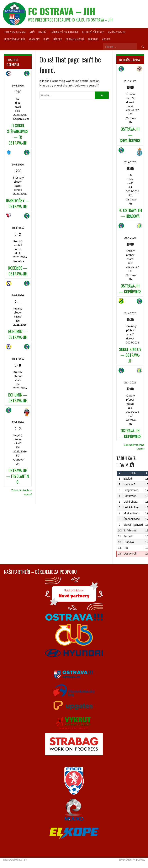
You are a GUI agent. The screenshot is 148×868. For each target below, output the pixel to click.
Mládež (42, 32)
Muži (32, 32)
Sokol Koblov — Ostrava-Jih (130, 355)
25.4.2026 (130, 81)
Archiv (106, 39)
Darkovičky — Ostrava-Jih (18, 203)
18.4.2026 (18, 228)
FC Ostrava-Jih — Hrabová (130, 213)
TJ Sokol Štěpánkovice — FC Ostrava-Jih (18, 134)
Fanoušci (93, 39)
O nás (46, 39)
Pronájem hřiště (75, 39)
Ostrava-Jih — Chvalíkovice (130, 135)
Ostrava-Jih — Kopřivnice (130, 289)
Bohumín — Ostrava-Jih (18, 334)
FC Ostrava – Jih (62, 11)
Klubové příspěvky (93, 32)
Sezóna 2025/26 (116, 32)
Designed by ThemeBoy (132, 860)
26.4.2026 (130, 238)
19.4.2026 (18, 85)
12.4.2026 (18, 422)
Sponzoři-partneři (14, 39)
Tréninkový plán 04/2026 (64, 32)
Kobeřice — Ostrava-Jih (18, 271)
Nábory (58, 39)
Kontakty (34, 39)
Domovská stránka (15, 32)
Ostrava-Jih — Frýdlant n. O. (18, 476)
